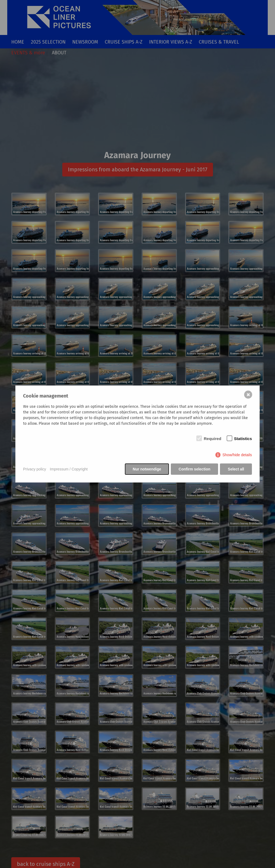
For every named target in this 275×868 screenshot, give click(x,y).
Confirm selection (194, 469)
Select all (236, 469)
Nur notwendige (147, 469)
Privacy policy (35, 469)
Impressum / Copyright (69, 469)
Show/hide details (237, 455)
